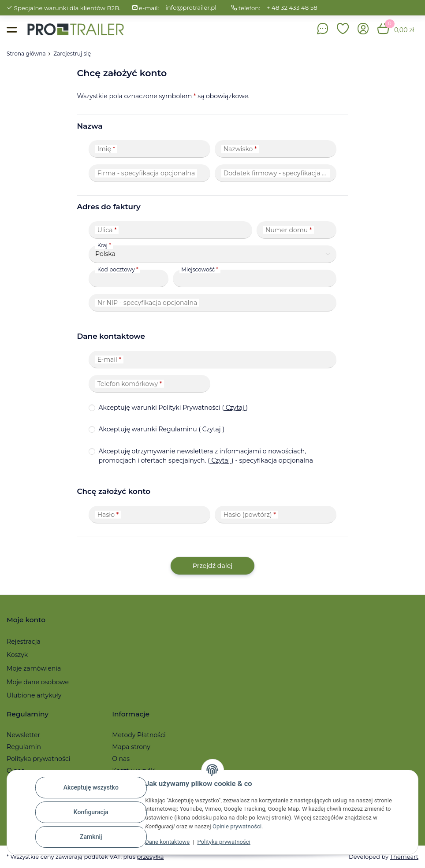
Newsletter (23, 735)
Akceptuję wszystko (91, 787)
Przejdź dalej (212, 566)
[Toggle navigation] (12, 29)
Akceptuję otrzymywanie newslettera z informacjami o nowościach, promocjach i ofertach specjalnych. (205, 456)
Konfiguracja (91, 812)
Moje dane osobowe (38, 682)
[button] (343, 29)
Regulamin (24, 747)
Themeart (404, 857)
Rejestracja (24, 642)
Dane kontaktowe (167, 842)
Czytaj (235, 408)
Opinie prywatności (237, 826)
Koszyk (17, 655)
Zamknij (91, 837)
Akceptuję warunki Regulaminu (161, 429)
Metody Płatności (139, 735)
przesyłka (150, 857)
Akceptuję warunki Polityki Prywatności (173, 408)
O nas (121, 759)
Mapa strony (131, 747)
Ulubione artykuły (34, 695)
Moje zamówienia (34, 668)
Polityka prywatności (224, 842)
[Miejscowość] (255, 278)
